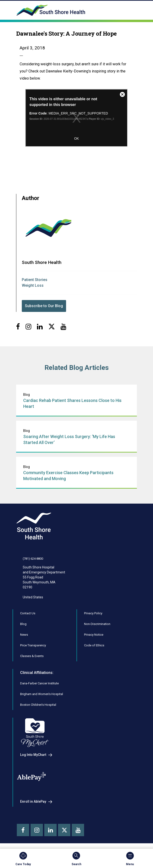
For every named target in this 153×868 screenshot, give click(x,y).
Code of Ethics (94, 645)
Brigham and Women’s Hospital (42, 694)
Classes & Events (32, 656)
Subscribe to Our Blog (44, 306)
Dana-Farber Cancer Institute (39, 683)
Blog (23, 624)
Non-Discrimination (97, 624)
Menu (130, 858)
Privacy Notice (94, 635)
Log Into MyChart (33, 755)
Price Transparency (33, 645)
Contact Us (28, 613)
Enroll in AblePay (33, 801)
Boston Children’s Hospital (38, 705)
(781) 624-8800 (33, 559)
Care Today (23, 858)
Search (76, 858)
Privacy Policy (93, 613)
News (24, 635)
